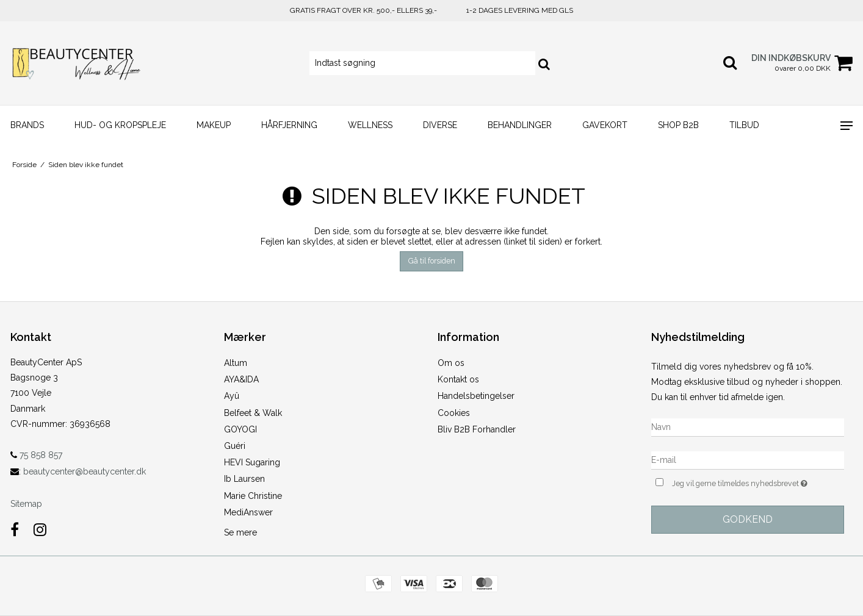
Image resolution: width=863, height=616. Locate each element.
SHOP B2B (678, 125)
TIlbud (744, 125)
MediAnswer (248, 512)
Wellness (370, 125)
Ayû (232, 396)
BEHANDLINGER (520, 125)
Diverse (440, 125)
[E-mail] (748, 459)
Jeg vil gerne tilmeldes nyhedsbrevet (758, 482)
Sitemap (26, 504)
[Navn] (748, 426)
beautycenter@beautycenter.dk (85, 471)
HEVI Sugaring (252, 462)
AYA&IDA (241, 379)
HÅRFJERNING (289, 125)
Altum (236, 363)
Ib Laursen (244, 479)
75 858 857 (36, 455)
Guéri (235, 446)
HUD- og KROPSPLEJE (120, 125)
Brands (27, 125)
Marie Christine (253, 496)
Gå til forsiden (432, 261)
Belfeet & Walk (253, 413)
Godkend (748, 519)
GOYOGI (240, 429)
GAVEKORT (605, 125)
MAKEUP (214, 125)
